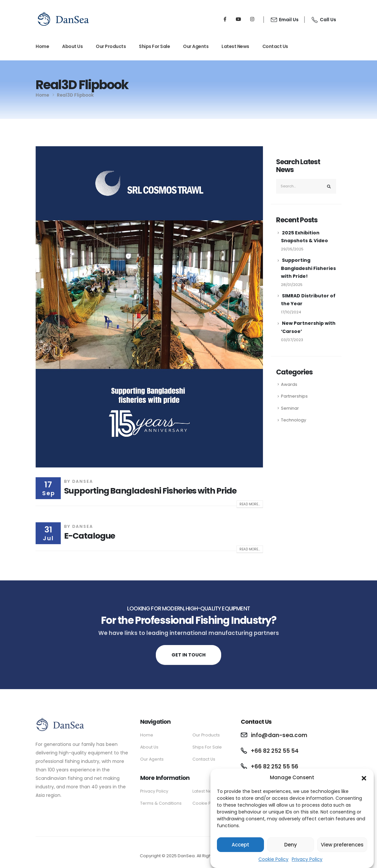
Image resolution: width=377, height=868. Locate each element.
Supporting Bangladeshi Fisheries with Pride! (308, 268)
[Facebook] (225, 19)
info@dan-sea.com (279, 735)
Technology (294, 420)
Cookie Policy (273, 862)
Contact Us (275, 46)
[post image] (149, 307)
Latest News (235, 46)
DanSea (83, 481)
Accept (240, 847)
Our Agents (196, 46)
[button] (364, 780)
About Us (72, 46)
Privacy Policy (307, 862)
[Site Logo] (63, 19)
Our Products (111, 46)
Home (42, 46)
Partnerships (294, 396)
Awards (289, 384)
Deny (291, 847)
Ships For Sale (154, 46)
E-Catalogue (90, 536)
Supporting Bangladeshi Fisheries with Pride (150, 491)
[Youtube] (238, 19)
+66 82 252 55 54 (275, 751)
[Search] (329, 186)
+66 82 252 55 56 (275, 766)
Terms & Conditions (161, 803)
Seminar (290, 408)
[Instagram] (252, 19)
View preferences (342, 847)
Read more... (250, 504)
